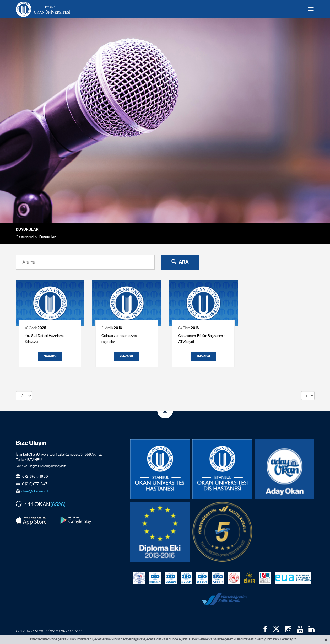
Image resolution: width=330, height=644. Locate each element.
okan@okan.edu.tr (35, 491)
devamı (50, 356)
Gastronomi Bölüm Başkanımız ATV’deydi (202, 339)
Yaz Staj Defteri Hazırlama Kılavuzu (45, 339)
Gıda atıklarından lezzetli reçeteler (120, 339)
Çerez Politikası (156, 639)
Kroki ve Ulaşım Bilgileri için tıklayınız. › (42, 466)
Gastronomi (25, 237)
